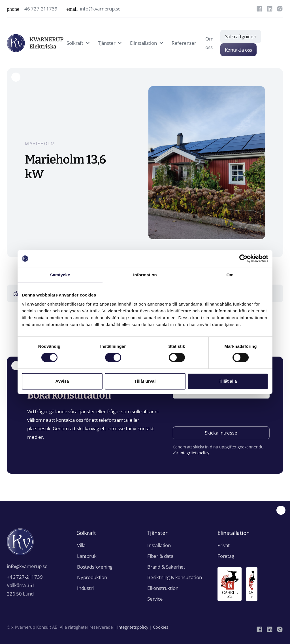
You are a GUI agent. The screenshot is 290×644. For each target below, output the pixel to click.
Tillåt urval (145, 381)
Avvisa (62, 381)
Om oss (209, 43)
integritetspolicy (194, 453)
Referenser (184, 43)
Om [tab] (230, 275)
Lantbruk (87, 556)
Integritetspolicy (133, 627)
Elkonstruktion (163, 588)
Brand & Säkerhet (166, 567)
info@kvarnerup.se (27, 566)
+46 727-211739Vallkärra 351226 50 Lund (25, 585)
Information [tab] (145, 275)
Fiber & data (160, 556)
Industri (85, 588)
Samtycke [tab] (60, 275)
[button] (78, 43)
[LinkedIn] (270, 9)
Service (155, 599)
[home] (26, 43)
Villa (81, 545)
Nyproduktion (92, 577)
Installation (159, 545)
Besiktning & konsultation (174, 577)
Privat (224, 545)
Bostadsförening (95, 567)
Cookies (161, 627)
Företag (226, 556)
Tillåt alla (228, 381)
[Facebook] (259, 9)
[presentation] (216, 413)
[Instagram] (280, 9)
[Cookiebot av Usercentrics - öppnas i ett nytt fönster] (243, 259)
